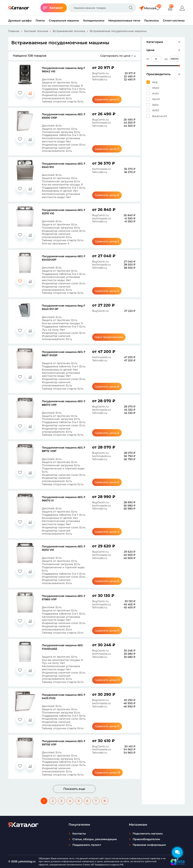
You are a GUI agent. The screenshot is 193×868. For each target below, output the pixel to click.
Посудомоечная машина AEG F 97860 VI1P (64, 598)
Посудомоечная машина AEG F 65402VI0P (64, 258)
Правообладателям (146, 839)
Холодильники (94, 21)
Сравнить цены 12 (110, 680)
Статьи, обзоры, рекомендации (95, 839)
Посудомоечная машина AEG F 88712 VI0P (64, 449)
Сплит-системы (174, 21)
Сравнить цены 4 (110, 149)
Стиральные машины (64, 21)
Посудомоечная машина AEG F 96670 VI (64, 499)
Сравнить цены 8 (110, 387)
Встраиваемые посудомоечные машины (118, 31)
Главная (14, 31)
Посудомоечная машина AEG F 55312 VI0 (64, 548)
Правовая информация (149, 845)
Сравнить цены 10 (110, 773)
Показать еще (74, 789)
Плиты (40, 21)
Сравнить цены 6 (110, 195)
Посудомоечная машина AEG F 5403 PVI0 (64, 696)
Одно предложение (110, 337)
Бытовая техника (36, 31)
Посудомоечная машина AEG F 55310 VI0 (64, 212)
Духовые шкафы (20, 21)
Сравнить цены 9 (110, 482)
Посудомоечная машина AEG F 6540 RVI (64, 165)
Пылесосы (152, 21)
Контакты (79, 834)
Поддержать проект (87, 845)
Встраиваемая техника (69, 31)
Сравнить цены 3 (110, 241)
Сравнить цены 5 (110, 99)
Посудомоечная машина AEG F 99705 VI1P (64, 743)
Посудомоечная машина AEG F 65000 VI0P (64, 116)
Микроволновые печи (124, 21)
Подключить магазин (148, 834)
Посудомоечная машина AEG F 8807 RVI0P (64, 354)
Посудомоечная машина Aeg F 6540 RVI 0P (64, 307)
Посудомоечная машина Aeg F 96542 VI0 (64, 70)
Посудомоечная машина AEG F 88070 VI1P (64, 403)
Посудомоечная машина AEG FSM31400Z (62, 647)
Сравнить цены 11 (110, 631)
